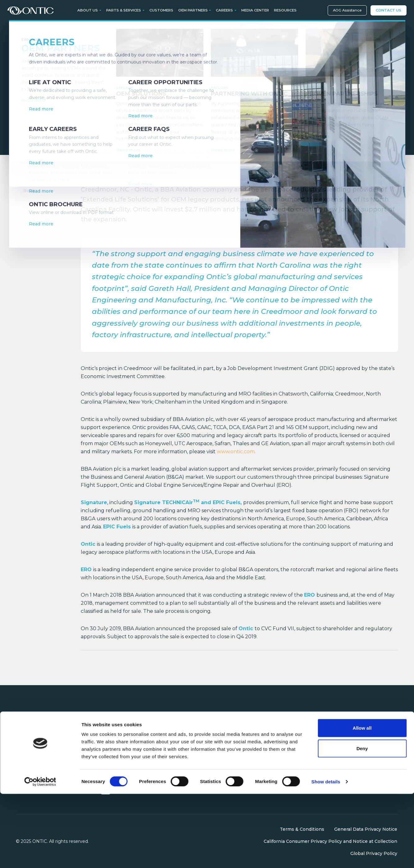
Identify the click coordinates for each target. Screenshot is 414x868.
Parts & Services (228, 727)
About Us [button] (88, 10)
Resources (285, 10)
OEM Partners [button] (193, 10)
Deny (362, 823)
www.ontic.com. (236, 452)
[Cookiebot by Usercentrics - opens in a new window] (40, 856)
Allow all (362, 802)
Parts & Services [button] (124, 10)
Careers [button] (224, 10)
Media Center (255, 10)
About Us (286, 727)
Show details (326, 856)
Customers (161, 10)
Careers (284, 736)
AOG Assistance (347, 10)
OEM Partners (226, 746)
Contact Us (389, 10)
